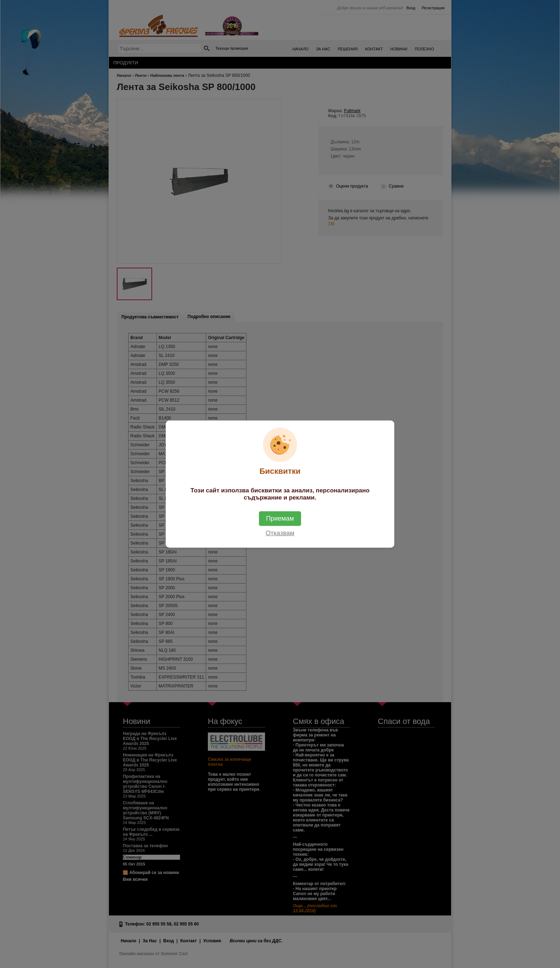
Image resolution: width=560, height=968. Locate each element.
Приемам (280, 518)
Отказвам (280, 533)
